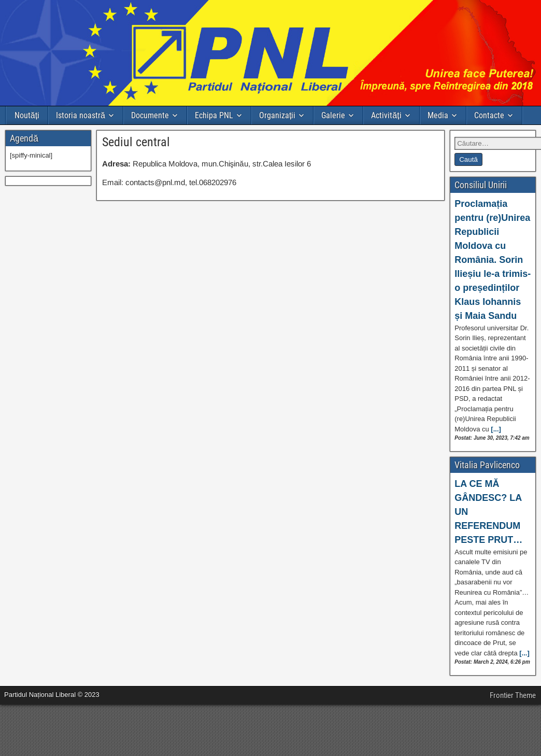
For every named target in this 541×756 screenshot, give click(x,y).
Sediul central (136, 142)
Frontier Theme (513, 695)
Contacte (489, 115)
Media (438, 115)
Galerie (333, 115)
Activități (386, 115)
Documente (150, 115)
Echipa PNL (214, 115)
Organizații (277, 115)
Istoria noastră (81, 115)
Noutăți (27, 115)
